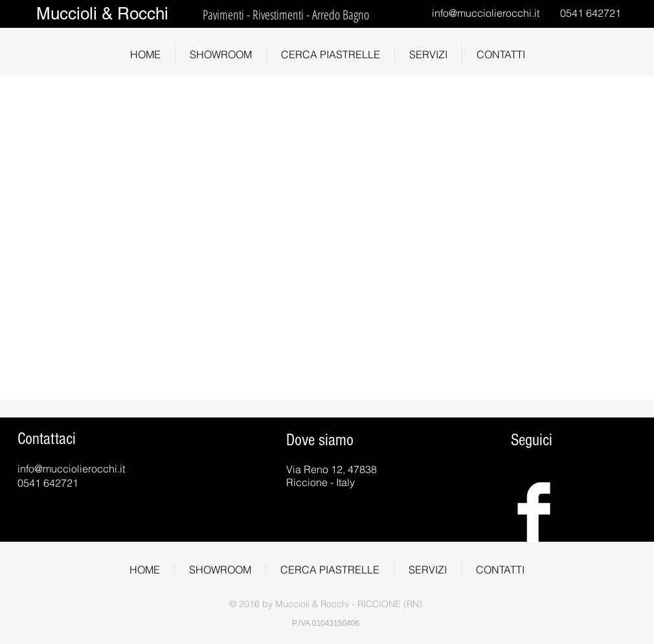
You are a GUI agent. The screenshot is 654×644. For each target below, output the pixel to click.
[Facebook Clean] (534, 512)
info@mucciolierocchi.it (486, 13)
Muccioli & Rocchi (102, 14)
